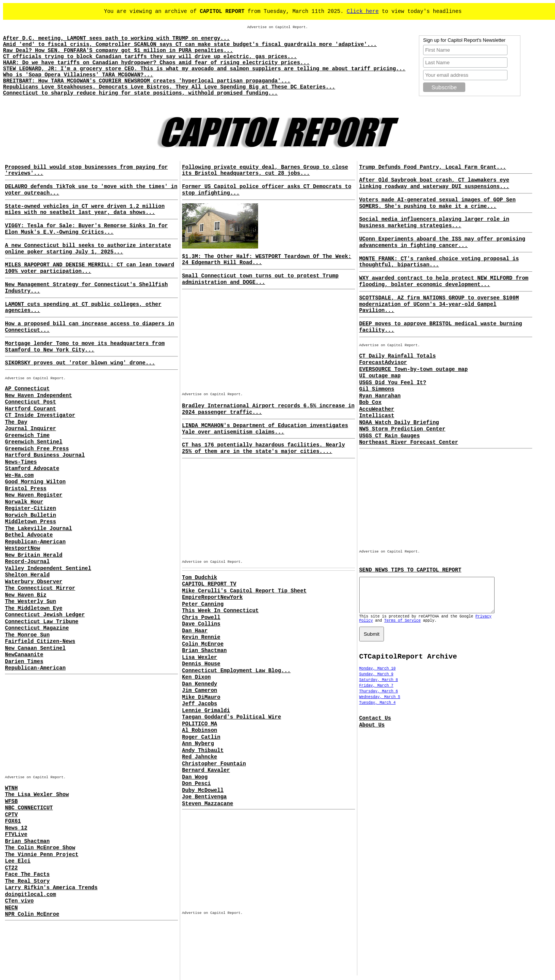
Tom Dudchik (200, 578)
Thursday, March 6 (379, 698)
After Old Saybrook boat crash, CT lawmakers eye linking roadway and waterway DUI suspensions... (434, 183)
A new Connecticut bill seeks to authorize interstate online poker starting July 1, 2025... (88, 249)
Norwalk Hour (24, 502)
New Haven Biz (26, 595)
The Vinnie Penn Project (42, 855)
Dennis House (201, 664)
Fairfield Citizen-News (40, 641)
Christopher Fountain (214, 764)
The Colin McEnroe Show (40, 848)
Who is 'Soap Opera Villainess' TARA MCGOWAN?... (78, 75)
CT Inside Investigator (40, 415)
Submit (372, 641)
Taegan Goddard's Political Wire (232, 717)
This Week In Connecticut (220, 611)
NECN (11, 908)
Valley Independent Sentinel (48, 568)
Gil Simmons (377, 389)
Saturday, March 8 (379, 687)
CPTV (11, 815)
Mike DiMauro (201, 697)
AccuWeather (377, 409)
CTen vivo (19, 901)
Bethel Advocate (29, 535)
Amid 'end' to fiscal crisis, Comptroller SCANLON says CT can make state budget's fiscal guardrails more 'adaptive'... (190, 44)
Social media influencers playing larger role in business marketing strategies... (434, 222)
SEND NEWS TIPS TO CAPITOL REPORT (410, 570)
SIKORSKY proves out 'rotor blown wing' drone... (80, 363)
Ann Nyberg (198, 744)
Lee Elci (18, 861)
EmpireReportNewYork (212, 597)
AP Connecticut (27, 389)
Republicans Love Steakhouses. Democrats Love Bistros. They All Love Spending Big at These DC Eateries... (169, 87)
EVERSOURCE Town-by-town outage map (414, 369)
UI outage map (380, 376)
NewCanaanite (24, 655)
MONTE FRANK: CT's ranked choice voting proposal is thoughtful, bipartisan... (439, 262)
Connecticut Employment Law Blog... (236, 671)
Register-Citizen (30, 508)
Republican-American (35, 542)
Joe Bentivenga (205, 797)
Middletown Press (30, 522)
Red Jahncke (200, 757)
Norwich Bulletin (30, 515)
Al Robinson (200, 730)
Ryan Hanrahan (380, 396)
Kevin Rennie (201, 637)
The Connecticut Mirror (40, 588)
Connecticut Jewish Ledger (45, 615)
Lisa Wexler (200, 657)
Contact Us (375, 725)
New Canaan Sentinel (35, 648)
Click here (363, 11)
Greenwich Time (27, 435)
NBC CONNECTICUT (29, 808)
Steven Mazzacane (208, 804)
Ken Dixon (197, 677)
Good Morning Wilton (35, 482)
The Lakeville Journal (38, 529)
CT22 (11, 868)
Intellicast (377, 416)
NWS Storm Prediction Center (402, 429)
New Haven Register (34, 495)
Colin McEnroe (203, 644)
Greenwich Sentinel (34, 442)
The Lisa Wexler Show (37, 795)
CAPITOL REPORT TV (209, 584)
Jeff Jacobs (200, 704)
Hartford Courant (30, 409)
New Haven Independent (38, 396)
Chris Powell (201, 617)
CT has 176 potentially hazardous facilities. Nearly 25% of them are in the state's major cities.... (263, 448)
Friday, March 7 (376, 693)
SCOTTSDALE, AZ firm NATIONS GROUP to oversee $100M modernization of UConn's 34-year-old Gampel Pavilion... (439, 304)
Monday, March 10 (377, 675)
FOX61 (13, 821)
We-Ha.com (19, 475)
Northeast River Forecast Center (409, 442)
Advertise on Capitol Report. (277, 27)
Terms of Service (403, 628)
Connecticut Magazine (37, 628)
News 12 (16, 828)
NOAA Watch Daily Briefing (399, 423)
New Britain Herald (34, 555)
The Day (16, 422)
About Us (372, 732)
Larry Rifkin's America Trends (51, 888)
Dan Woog (195, 777)
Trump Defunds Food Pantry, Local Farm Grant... (433, 167)
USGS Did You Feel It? (393, 383)
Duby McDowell (203, 790)
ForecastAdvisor (383, 363)
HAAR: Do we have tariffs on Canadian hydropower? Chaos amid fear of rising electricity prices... (156, 63)
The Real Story (27, 881)
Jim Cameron (200, 690)
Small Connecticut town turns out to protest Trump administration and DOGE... (260, 279)
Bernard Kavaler (206, 770)
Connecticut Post (30, 402)
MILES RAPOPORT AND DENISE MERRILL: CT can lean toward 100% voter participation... (90, 268)
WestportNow (22, 548)
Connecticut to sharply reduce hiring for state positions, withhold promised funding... (140, 93)
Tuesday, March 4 (377, 710)
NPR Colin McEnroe (32, 914)
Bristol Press (26, 489)
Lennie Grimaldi (206, 711)
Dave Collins (201, 624)
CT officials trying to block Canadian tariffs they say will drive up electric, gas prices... (150, 57)
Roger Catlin (201, 737)
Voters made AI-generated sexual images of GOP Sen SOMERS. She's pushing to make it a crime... (438, 203)
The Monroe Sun (27, 635)
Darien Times (24, 662)
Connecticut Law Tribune (42, 622)
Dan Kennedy (200, 684)
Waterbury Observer (34, 582)
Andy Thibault (203, 750)
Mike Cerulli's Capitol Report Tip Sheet (244, 591)
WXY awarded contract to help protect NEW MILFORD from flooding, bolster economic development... (444, 281)
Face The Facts (27, 874)
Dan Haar (195, 631)
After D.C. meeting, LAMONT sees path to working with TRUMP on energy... (117, 38)
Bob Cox (370, 402)
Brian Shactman (27, 841)
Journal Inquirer (30, 429)
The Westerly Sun (30, 602)
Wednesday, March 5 (380, 704)
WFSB (11, 801)
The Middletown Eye (34, 608)
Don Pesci (197, 784)
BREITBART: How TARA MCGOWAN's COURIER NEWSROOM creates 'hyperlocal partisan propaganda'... (147, 81)
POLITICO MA (200, 724)
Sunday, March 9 (376, 681)
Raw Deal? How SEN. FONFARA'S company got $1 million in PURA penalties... (118, 51)
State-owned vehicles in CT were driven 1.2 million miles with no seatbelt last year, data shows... (85, 210)
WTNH (11, 788)
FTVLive (16, 834)
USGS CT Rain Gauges (390, 436)
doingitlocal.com (30, 895)
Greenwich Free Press (37, 449)
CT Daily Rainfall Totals (398, 356)
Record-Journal (27, 562)
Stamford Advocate (32, 469)
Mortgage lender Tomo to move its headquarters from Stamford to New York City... (85, 347)
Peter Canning (203, 604)
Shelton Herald (27, 575)
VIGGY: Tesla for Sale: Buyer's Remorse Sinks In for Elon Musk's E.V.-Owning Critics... (86, 229)
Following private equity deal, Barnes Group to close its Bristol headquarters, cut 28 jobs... (265, 170)
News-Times (21, 462)
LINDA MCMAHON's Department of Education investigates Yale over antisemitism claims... (265, 429)
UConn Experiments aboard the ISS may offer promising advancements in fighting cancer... (442, 242)
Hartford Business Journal (45, 455)
